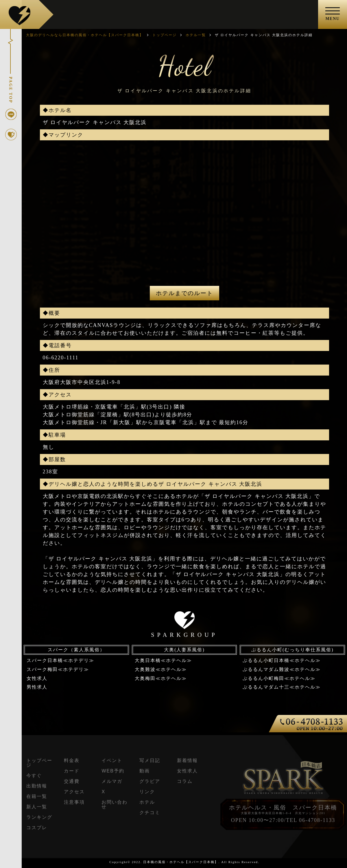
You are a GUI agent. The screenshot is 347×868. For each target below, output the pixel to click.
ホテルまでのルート (184, 293)
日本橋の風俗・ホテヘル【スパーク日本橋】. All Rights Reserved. (201, 862)
